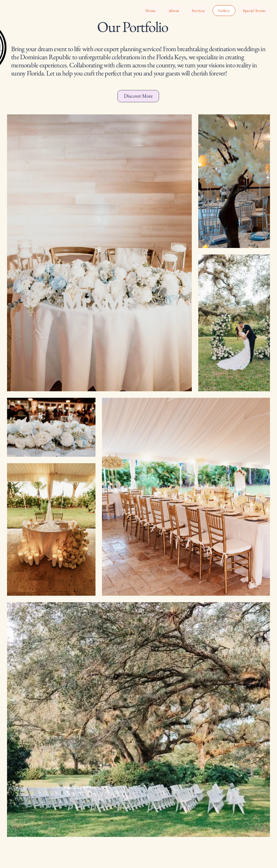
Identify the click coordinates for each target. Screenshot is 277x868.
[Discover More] (138, 96)
